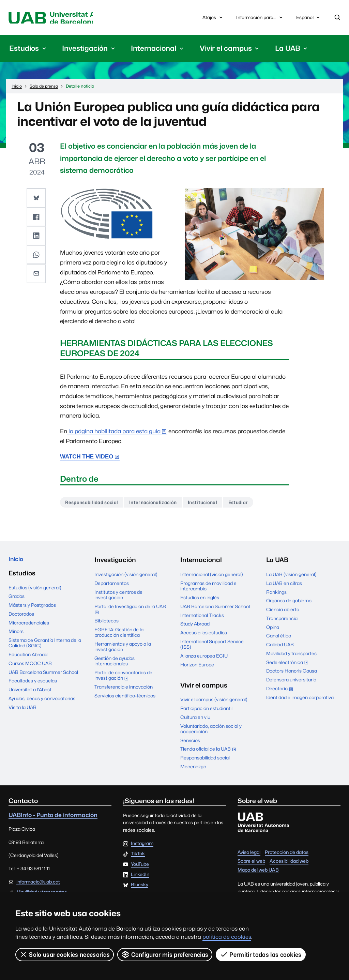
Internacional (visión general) (212, 577)
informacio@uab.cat (38, 884)
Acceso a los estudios (204, 635)
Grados (17, 600)
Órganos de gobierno (289, 603)
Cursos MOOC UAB (30, 667)
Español (309, 20)
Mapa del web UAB (258, 872)
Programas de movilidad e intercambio (208, 588)
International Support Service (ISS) (212, 646)
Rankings (276, 594)
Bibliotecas (107, 623)
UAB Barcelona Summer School (43, 676)
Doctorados (21, 618)
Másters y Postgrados (32, 609)
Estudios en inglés (200, 600)
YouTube (140, 866)
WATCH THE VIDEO (87, 458)
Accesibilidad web (289, 863)
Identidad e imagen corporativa (300, 699)
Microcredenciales (29, 627)
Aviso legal (249, 854)
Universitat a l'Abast (30, 693)
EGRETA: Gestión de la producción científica (119, 634)
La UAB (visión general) (291, 577)
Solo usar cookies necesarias (65, 954)
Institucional (213, 504)
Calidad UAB (280, 647)
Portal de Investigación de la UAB (130, 612)
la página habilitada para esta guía (114, 433)
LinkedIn (140, 877)
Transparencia (282, 620)
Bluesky (140, 887)
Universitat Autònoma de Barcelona (69, 18)
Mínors (16, 635)
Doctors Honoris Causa (292, 673)
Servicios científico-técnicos (125, 698)
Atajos (213, 18)
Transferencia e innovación (124, 689)
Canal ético (279, 638)
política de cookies (227, 937)
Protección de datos (287, 854)
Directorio (281, 691)
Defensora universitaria (291, 682)
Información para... (260, 18)
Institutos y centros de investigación (118, 597)
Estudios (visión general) (35, 591)
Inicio (17, 562)
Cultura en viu (195, 719)
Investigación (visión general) (126, 577)
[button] (37, 199)
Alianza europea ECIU (204, 658)
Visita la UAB (22, 711)
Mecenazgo (193, 769)
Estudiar (252, 504)
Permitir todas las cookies (261, 954)
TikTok (138, 856)
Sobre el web (251, 863)
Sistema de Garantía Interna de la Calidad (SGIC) (45, 647)
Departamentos (112, 585)
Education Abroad (28, 658)
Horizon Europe (197, 667)
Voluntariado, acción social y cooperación (211, 731)
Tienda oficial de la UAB (210, 752)
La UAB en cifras (284, 585)
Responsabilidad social (94, 504)
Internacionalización (160, 504)
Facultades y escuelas (33, 685)
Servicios (190, 742)
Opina (273, 629)
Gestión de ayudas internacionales (115, 663)
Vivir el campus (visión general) (214, 702)
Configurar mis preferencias (165, 954)
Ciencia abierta (283, 612)
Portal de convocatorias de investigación (123, 679)
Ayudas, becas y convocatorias (42, 702)
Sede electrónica (289, 665)
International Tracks (202, 617)
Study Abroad (195, 626)
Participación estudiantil (206, 711)
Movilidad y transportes (291, 655)
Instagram (142, 846)
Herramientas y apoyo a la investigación (123, 649)
